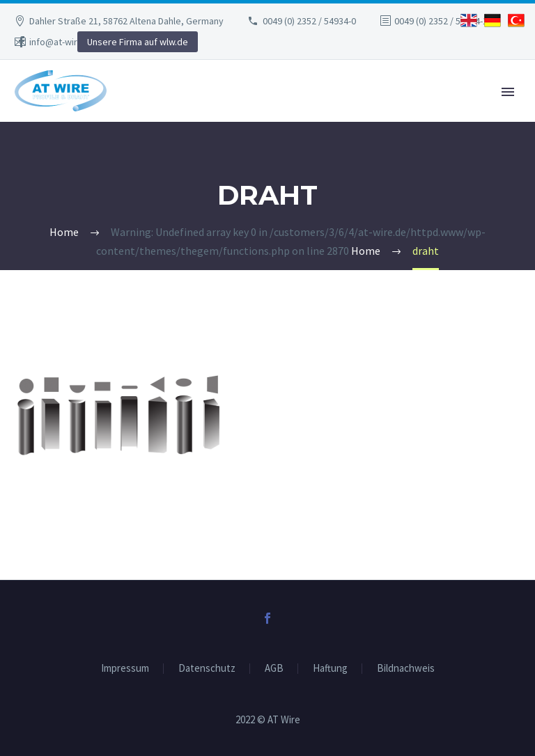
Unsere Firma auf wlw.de (138, 42)
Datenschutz (207, 669)
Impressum (125, 669)
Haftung (330, 669)
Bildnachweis (406, 669)
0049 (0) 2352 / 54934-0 (309, 21)
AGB (274, 669)
